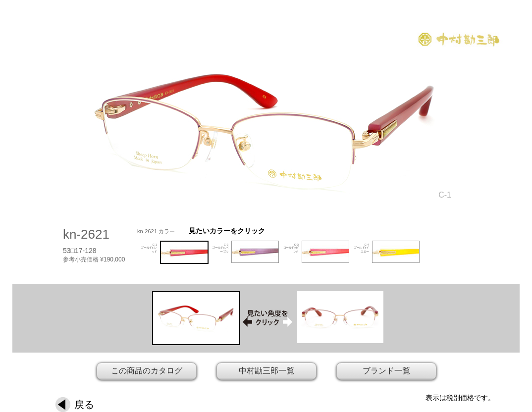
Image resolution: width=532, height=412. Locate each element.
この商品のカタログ (147, 371)
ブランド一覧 (386, 371)
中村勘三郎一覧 (266, 371)
